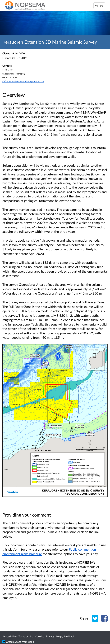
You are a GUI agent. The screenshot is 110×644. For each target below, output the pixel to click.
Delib (31, 642)
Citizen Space (14, 642)
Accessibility (9, 636)
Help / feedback (65, 636)
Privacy (50, 636)
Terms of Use (26, 636)
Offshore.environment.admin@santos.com (23, 81)
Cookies (40, 636)
